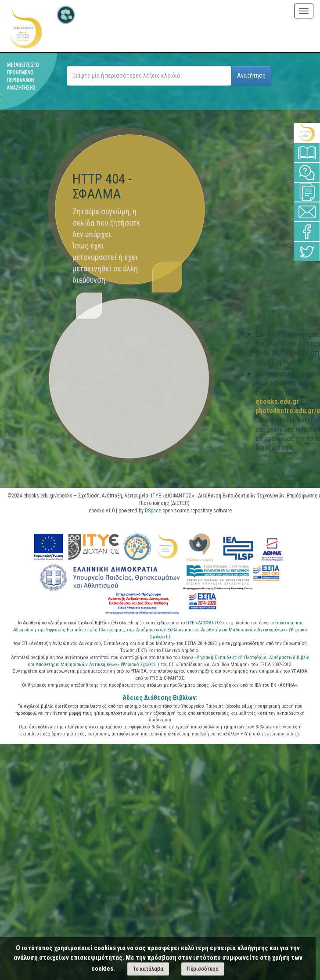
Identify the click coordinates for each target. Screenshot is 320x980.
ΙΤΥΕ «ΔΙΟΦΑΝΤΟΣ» (205, 623)
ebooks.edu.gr (278, 402)
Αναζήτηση (251, 76)
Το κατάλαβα (148, 969)
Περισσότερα (203, 969)
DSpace (153, 511)
